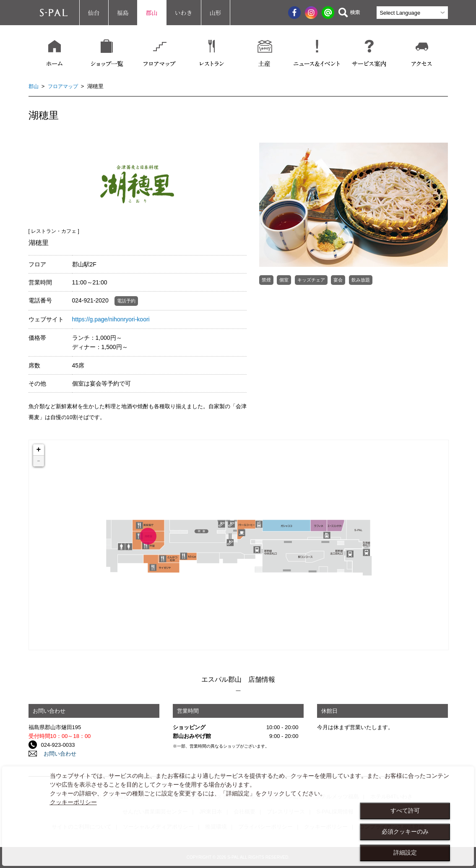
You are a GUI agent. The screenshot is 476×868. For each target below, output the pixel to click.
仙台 (94, 13)
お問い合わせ (57, 754)
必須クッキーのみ (405, 832)
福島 (123, 13)
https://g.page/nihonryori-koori (111, 319)
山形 (216, 13)
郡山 (152, 13)
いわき (184, 13)
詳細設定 (405, 852)
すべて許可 (405, 811)
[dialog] (238, 816)
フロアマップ (65, 86)
